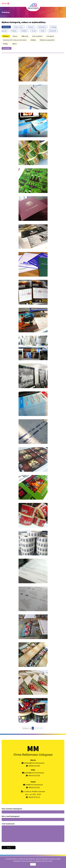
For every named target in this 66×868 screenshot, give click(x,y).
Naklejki (33, 40)
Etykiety (31, 27)
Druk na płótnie (37, 36)
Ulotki (43, 31)
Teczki (34, 31)
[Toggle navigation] (5, 3)
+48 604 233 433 (33, 766)
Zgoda (33, 864)
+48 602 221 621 (33, 787)
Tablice (14, 44)
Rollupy (6, 44)
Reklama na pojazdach (47, 40)
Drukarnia (6, 27)
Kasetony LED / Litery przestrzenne (15, 40)
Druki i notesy (19, 27)
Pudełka (24, 31)
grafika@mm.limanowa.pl (33, 773)
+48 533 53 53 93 (33, 776)
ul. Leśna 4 (27, 791)
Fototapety (50, 36)
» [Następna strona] (43, 728)
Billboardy (25, 36)
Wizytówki (53, 31)
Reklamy (6, 36)
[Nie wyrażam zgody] (63, 862)
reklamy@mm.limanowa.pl (33, 763)
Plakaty (14, 31)
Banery (15, 36)
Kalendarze (42, 27)
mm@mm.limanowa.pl (33, 785)
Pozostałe (7, 48)
